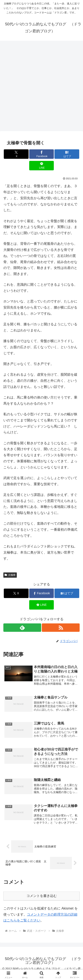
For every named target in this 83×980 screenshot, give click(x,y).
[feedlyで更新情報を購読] (22, 628)
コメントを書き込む (42, 896)
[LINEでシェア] (42, 166)
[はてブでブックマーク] (67, 154)
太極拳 (10, 575)
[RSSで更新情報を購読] (61, 628)
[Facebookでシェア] (42, 154)
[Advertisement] (41, 87)
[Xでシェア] (16, 154)
